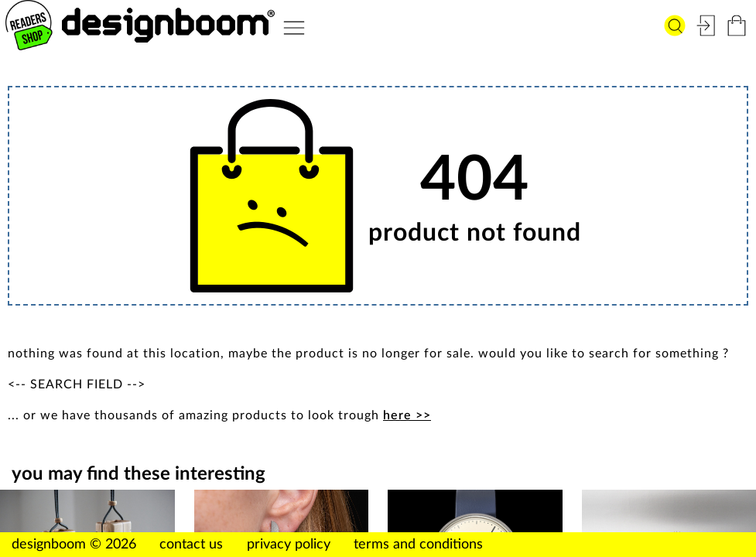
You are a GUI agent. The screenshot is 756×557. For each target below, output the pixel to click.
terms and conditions (418, 545)
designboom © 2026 (74, 545)
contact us (191, 545)
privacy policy (289, 545)
